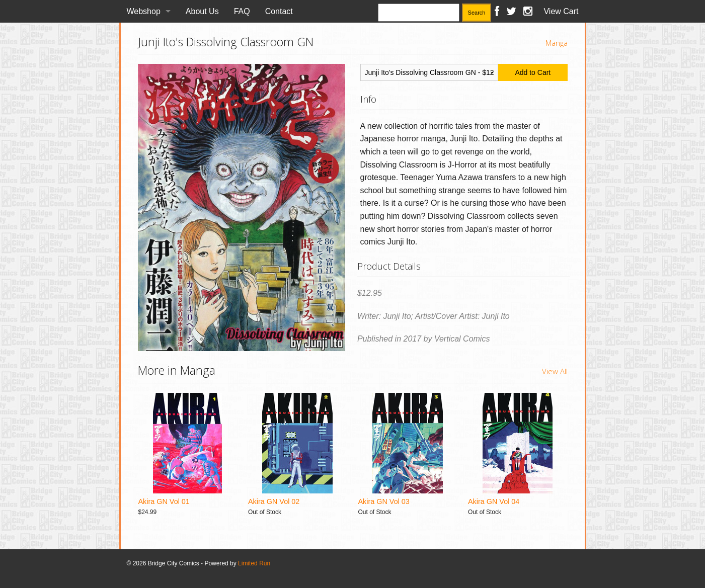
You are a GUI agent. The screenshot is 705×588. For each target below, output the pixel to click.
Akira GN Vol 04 (494, 501)
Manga (557, 43)
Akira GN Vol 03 (384, 501)
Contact (279, 11)
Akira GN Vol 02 (274, 501)
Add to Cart (533, 72)
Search (477, 13)
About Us (202, 11)
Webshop (144, 11)
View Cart (561, 11)
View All (555, 371)
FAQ (242, 11)
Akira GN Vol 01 (164, 501)
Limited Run (254, 563)
